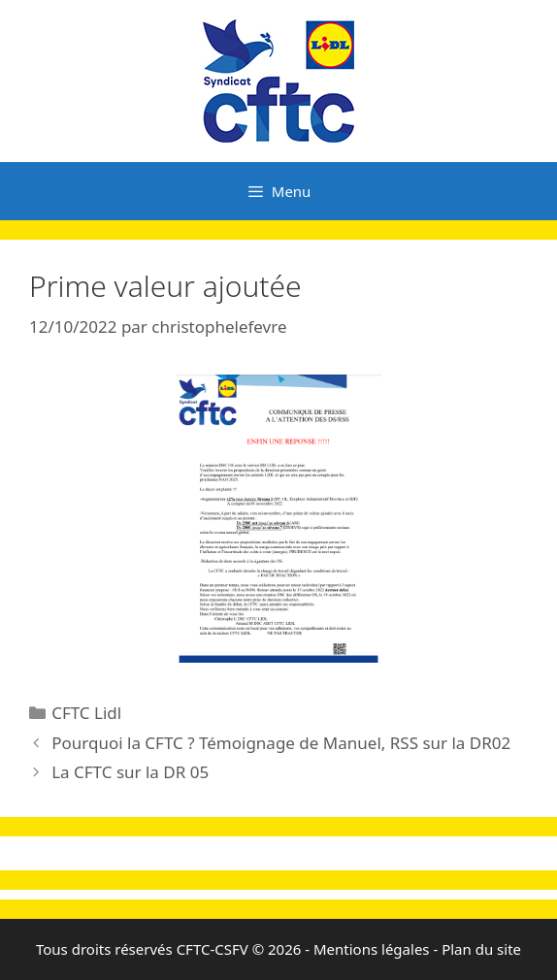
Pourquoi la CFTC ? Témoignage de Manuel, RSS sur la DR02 (281, 743)
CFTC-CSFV (213, 949)
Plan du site (481, 949)
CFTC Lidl (86, 713)
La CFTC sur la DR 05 (130, 772)
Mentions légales (372, 949)
